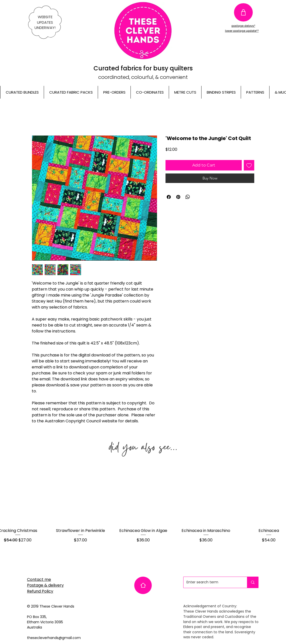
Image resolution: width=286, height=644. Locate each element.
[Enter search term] (211, 582)
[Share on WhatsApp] (188, 197)
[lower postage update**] (242, 31)
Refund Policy (40, 591)
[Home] (143, 585)
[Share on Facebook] (169, 197)
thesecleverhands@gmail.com (54, 638)
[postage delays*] (243, 26)
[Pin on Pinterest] (178, 197)
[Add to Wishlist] (249, 165)
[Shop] (243, 12)
